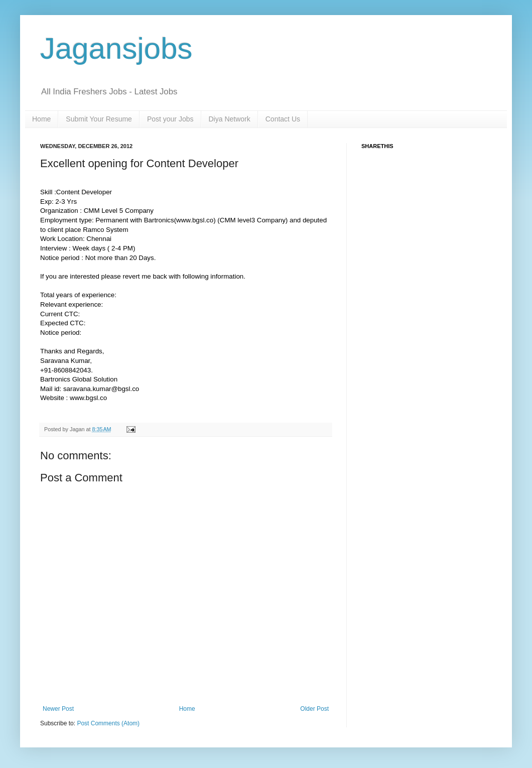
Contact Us (283, 119)
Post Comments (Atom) (108, 723)
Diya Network (230, 119)
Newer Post (58, 709)
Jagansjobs (116, 48)
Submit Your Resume (99, 119)
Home (41, 119)
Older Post (314, 709)
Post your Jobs (170, 119)
